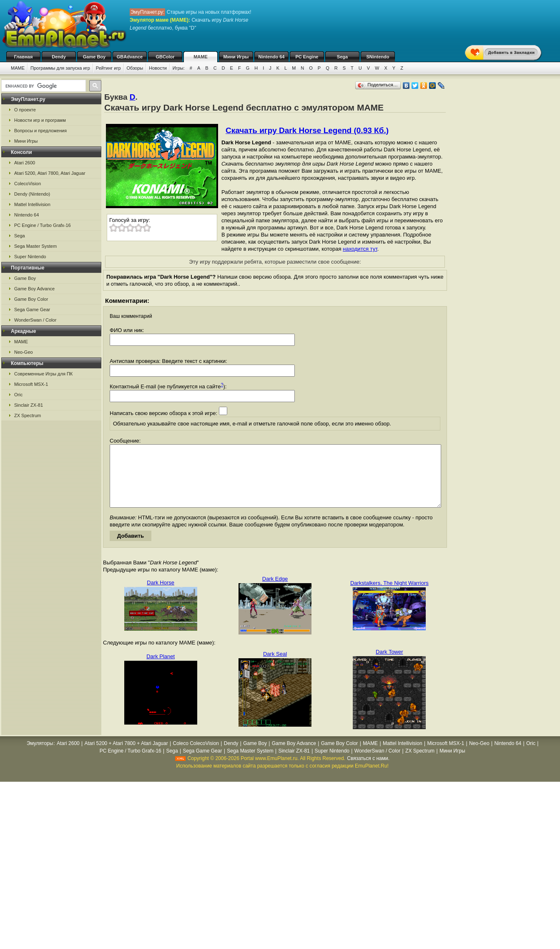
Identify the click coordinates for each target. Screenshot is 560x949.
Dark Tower (389, 664)
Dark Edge (275, 591)
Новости (158, 68)
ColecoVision (28, 184)
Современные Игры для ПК (43, 374)
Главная (24, 57)
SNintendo (378, 57)
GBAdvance (130, 57)
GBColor (165, 57)
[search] (43, 86)
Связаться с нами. (368, 771)
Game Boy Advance (34, 289)
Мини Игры (236, 57)
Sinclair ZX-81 (29, 405)
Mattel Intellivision (32, 204)
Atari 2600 (25, 163)
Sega (342, 57)
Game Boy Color (31, 299)
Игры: (179, 68)
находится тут (360, 249)
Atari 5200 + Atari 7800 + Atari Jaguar (126, 756)
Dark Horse (161, 595)
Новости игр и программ (40, 120)
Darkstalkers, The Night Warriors (389, 595)
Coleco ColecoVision (196, 756)
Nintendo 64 (272, 57)
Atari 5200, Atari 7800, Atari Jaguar (50, 173)
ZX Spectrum (28, 415)
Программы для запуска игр (60, 68)
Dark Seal (275, 666)
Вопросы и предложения (40, 131)
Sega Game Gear (32, 310)
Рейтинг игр (108, 68)
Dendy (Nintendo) (32, 194)
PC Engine (307, 57)
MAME (201, 57)
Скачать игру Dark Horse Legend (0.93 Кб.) (307, 130)
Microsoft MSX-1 (31, 384)
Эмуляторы (40, 756)
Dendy (59, 57)
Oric (18, 395)
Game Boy (94, 57)
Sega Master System (35, 246)
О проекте (25, 110)
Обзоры (135, 68)
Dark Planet (161, 669)
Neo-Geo (24, 352)
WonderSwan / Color (35, 320)
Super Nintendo (30, 257)
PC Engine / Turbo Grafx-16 (43, 225)
